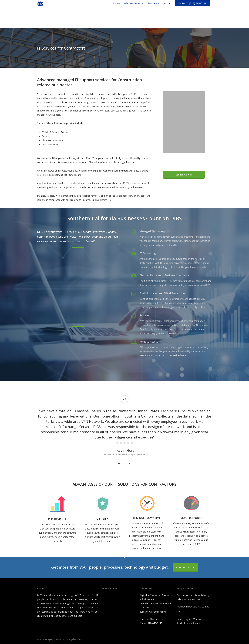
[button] (184, 175)
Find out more (185, 567)
